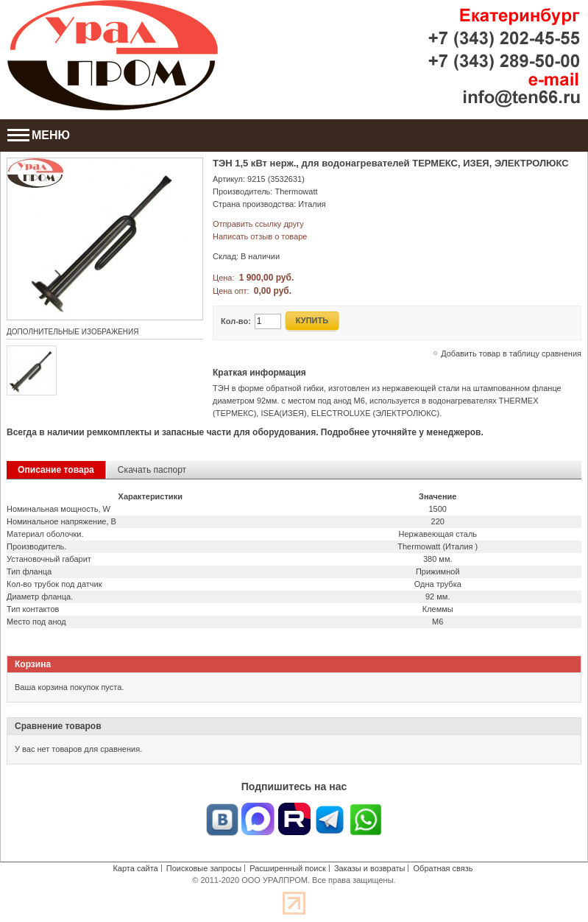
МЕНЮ (39, 135)
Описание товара (56, 470)
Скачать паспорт (152, 470)
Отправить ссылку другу (258, 224)
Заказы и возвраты (370, 868)
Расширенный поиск (288, 868)
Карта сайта (135, 868)
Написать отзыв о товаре (260, 236)
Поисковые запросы (204, 868)
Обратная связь (443, 868)
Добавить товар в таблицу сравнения (511, 353)
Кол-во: (236, 321)
